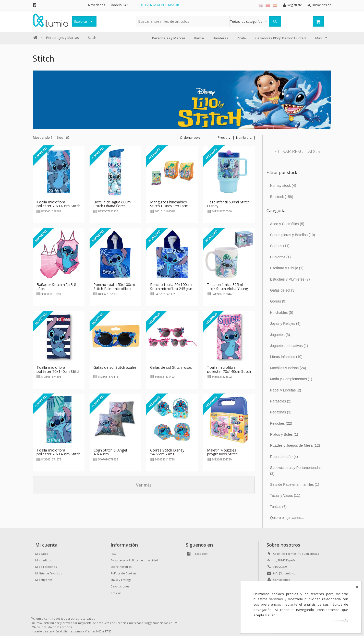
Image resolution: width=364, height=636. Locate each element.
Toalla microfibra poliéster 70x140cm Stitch (229, 369)
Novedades (96, 5)
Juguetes (280, 335)
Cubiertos (280, 257)
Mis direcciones (46, 567)
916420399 (280, 567)
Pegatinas (281, 412)
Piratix (242, 38)
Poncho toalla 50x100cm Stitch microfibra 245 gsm (172, 287)
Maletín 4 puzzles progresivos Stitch (222, 452)
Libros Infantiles (286, 357)
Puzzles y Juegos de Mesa (295, 445)
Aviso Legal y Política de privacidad (134, 560)
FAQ (113, 554)
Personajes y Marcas (63, 38)
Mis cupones (44, 580)
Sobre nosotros (121, 567)
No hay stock (283, 186)
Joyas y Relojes (285, 323)
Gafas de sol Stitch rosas (171, 367)
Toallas (278, 507)
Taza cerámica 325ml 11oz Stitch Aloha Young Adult (228, 289)
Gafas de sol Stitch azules (115, 367)
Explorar (81, 21)
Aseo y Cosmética (287, 224)
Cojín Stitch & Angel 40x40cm (110, 452)
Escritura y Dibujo (287, 268)
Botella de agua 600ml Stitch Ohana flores (112, 204)
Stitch (92, 38)
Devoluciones (120, 586)
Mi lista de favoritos (48, 573)
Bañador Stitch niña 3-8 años (56, 287)
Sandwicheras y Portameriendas (296, 470)
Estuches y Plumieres (290, 279)
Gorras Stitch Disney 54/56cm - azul (167, 452)
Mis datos (42, 554)
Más (319, 38)
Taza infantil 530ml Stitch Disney (228, 204)
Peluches (281, 423)
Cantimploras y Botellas (293, 235)
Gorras (278, 301)
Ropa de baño (284, 457)
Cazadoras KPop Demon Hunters (281, 38)
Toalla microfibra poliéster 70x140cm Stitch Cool (58, 206)
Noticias (116, 593)
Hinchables (282, 313)
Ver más (144, 485)
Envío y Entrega (121, 580)
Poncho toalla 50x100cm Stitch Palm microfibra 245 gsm (114, 289)
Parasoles (281, 401)
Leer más (341, 621)
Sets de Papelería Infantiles (295, 484)
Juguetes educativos (289, 346)
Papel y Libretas (286, 390)
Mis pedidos (43, 560)
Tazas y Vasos (285, 495)
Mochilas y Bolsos (288, 368)
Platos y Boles (284, 434)
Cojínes (280, 246)
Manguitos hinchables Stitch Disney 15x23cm (169, 204)
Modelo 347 (119, 5)
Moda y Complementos (291, 379)
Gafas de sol (283, 290)
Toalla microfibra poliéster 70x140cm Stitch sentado (58, 454)
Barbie (199, 38)
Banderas (221, 38)
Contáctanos (282, 580)
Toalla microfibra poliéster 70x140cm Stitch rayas (58, 371)
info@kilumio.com (286, 573)
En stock (282, 197)
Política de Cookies (123, 573)
